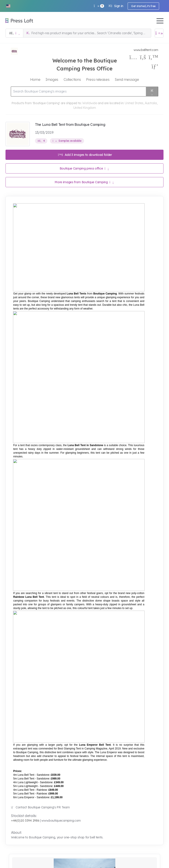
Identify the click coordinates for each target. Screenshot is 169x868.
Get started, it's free (143, 6)
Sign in (116, 6)
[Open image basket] (159, 33)
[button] (8, 6)
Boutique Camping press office (84, 168)
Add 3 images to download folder (85, 155)
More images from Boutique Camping (84, 182)
